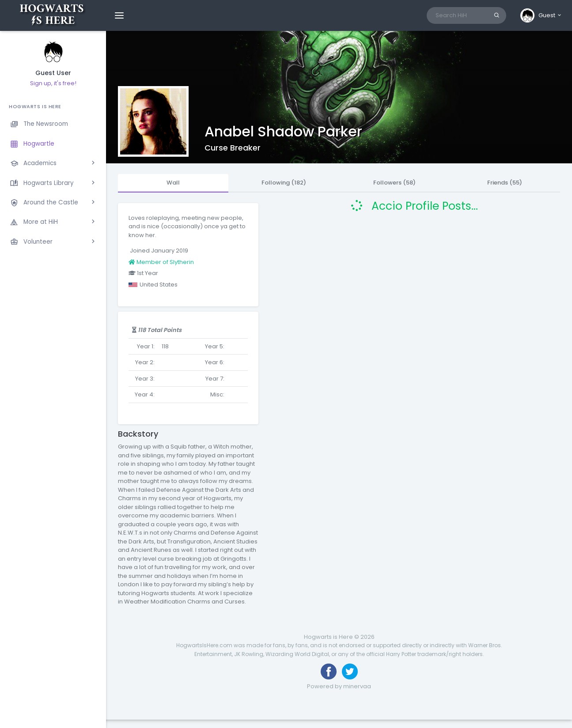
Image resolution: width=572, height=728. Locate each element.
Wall (173, 183)
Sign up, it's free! (53, 83)
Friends (505, 183)
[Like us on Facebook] (329, 671)
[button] (541, 15)
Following (284, 183)
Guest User (53, 73)
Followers (394, 183)
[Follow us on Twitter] (350, 671)
